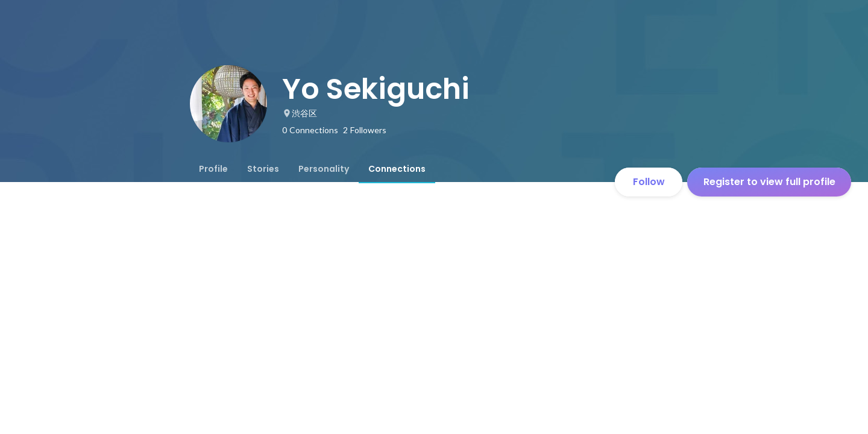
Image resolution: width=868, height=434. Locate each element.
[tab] (213, 169)
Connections (397, 169)
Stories (263, 169)
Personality (324, 169)
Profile (213, 169)
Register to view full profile (769, 182)
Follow (649, 182)
